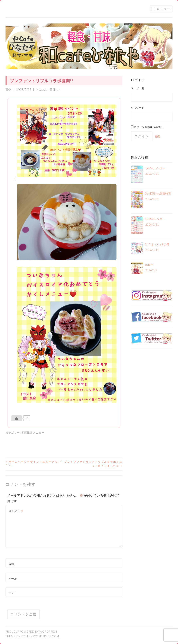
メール (13, 578)
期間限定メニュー (33, 433)
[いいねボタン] (17, 418)
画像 (8, 89)
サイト (13, 593)
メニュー (163, 9)
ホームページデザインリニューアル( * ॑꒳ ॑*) (34, 464)
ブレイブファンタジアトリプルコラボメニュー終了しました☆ (93, 464)
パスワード (137, 108)
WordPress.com (46, 636)
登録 (158, 136)
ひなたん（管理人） (48, 89)
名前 (11, 564)
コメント (16, 511)
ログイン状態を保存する (147, 127)
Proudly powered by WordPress (31, 632)
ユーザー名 (137, 88)
